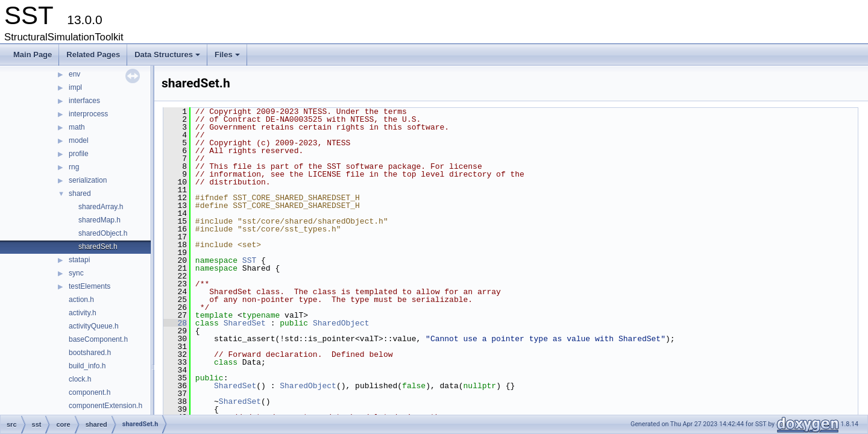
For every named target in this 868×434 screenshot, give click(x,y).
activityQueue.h (94, 326)
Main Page (33, 55)
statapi (79, 260)
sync (76, 273)
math (77, 127)
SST (249, 260)
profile (79, 154)
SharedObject (341, 323)
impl (75, 87)
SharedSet (245, 323)
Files (228, 58)
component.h (90, 392)
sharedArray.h (101, 207)
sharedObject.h (103, 233)
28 (175, 323)
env (74, 74)
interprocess (88, 114)
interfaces (84, 101)
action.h (81, 300)
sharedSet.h (98, 247)
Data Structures (168, 58)
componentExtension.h (105, 406)
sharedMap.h (99, 220)
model (79, 140)
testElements (90, 286)
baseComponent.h (98, 339)
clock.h (80, 379)
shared (80, 193)
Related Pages (93, 55)
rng (74, 167)
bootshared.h (90, 353)
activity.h (83, 313)
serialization (88, 180)
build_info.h (87, 366)
